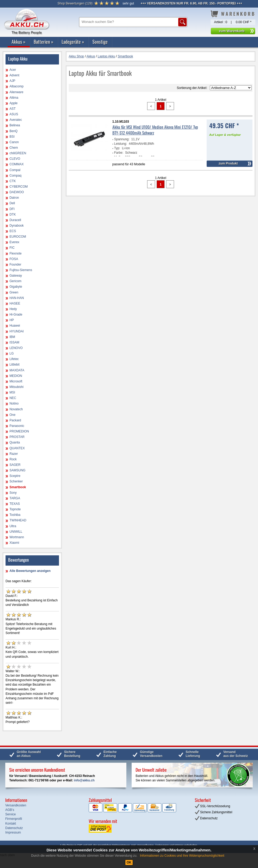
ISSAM (14, 342)
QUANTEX (17, 448)
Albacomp (16, 86)
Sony (13, 493)
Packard (15, 420)
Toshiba (15, 515)
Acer (13, 70)
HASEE (15, 303)
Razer (14, 454)
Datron (14, 198)
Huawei (15, 326)
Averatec (16, 120)
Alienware (16, 92)
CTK (13, 181)
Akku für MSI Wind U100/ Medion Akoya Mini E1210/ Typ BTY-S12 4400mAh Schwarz (155, 130)
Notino (14, 403)
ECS (13, 231)
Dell (12, 203)
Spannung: (122, 139)
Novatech (16, 409)
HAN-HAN (17, 298)
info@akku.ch (84, 780)
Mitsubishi (16, 387)
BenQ (14, 131)
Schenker (16, 481)
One (13, 415)
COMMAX (17, 164)
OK (129, 862)
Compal (15, 170)
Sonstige (100, 42)
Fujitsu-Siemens (21, 270)
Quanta (15, 442)
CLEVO (15, 159)
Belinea (15, 125)
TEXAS (15, 504)
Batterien (44, 42)
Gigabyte (16, 287)
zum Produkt (228, 163)
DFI (12, 209)
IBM (12, 337)
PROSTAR (17, 437)
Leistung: (121, 144)
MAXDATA (17, 370)
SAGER (15, 465)
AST (13, 109)
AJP (12, 81)
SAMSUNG (18, 470)
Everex (14, 242)
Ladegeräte (73, 42)
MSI (12, 392)
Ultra (13, 526)
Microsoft (16, 381)
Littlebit (14, 365)
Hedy (13, 309)
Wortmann (17, 537)
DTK (13, 214)
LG (12, 353)
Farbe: (119, 153)
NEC (13, 398)
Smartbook (18, 487)
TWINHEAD (18, 520)
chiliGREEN (18, 153)
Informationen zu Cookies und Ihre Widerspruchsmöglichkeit (182, 856)
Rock (13, 459)
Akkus (19, 42)
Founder (15, 265)
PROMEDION (19, 431)
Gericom (15, 281)
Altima (14, 98)
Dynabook (17, 226)
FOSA (14, 259)
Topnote (15, 509)
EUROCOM (18, 237)
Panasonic (17, 426)
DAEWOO (17, 192)
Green (14, 292)
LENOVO (16, 348)
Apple (14, 103)
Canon (14, 142)
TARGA (15, 498)
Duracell (15, 220)
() (75, 3)
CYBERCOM (19, 187)
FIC (12, 248)
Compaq (15, 176)
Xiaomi (14, 543)
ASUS (14, 114)
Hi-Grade (16, 315)
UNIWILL (16, 532)
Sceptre (15, 476)
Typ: (117, 148)
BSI (12, 137)
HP (12, 320)
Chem (14, 148)
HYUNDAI (17, 331)
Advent (14, 75)
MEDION (16, 376)
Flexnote (16, 253)
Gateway (16, 276)
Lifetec (14, 359)
